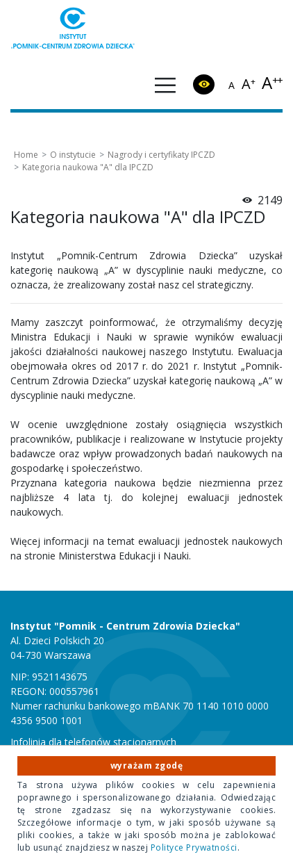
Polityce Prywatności (194, 847)
